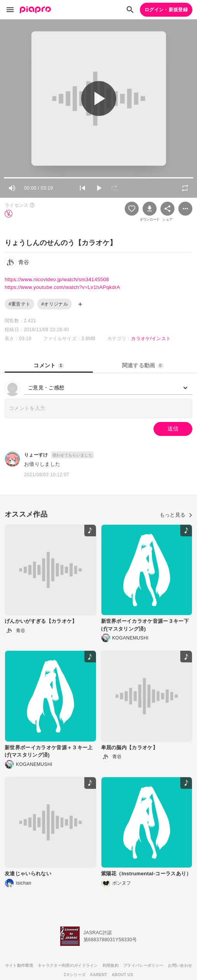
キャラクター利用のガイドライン (68, 965)
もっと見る (176, 515)
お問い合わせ (180, 965)
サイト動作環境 (19, 965)
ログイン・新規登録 (166, 10)
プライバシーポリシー (143, 965)
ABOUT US (123, 975)
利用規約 (111, 965)
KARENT (99, 975)
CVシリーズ (75, 975)
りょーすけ (36, 455)
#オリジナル (55, 304)
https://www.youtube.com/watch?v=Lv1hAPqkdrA (62, 287)
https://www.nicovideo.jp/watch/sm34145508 (57, 279)
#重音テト (19, 304)
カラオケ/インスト (151, 339)
